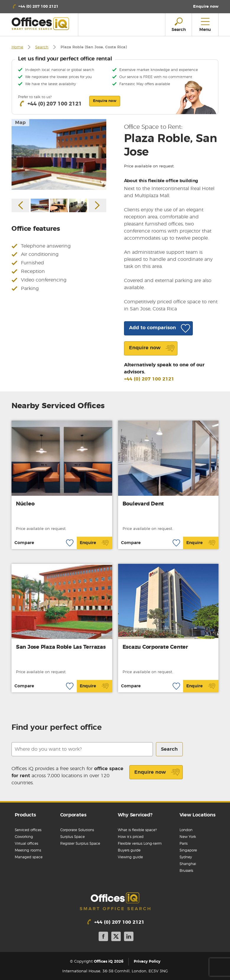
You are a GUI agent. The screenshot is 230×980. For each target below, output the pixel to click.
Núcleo (25, 504)
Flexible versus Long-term (140, 844)
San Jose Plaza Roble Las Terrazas (61, 647)
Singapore (188, 850)
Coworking (24, 837)
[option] (59, 155)
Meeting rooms (28, 850)
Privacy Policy (147, 962)
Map (20, 123)
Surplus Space (72, 837)
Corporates (73, 815)
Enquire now (157, 772)
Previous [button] (20, 205)
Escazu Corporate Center (155, 647)
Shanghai (188, 864)
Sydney (186, 857)
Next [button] (97, 205)
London (186, 830)
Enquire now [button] (105, 101)
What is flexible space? (137, 830)
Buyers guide (129, 850)
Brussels (186, 871)
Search (42, 47)
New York (188, 837)
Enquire (94, 543)
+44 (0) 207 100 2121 (149, 379)
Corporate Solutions (77, 830)
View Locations (198, 815)
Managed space (29, 857)
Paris (183, 844)
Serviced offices (28, 830)
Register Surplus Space (80, 844)
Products (25, 815)
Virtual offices (26, 844)
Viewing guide (130, 857)
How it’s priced (131, 837)
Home (17, 47)
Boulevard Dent (143, 504)
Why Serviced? (135, 815)
